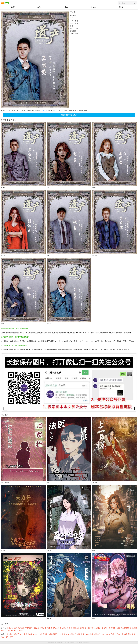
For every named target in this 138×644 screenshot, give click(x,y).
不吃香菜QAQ (33, 634)
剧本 (66, 7)
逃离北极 (10, 628)
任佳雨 (78, 634)
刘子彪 (117, 634)
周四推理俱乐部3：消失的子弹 (99, 628)
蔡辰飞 (55, 634)
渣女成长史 (64, 628)
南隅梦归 (128, 628)
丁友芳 (25, 634)
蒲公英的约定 (20, 628)
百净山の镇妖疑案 (80, 628)
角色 (39, 7)
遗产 (56, 110)
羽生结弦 (10, 634)
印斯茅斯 (43, 628)
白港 (71, 628)
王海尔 (67, 634)
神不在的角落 (19, 631)
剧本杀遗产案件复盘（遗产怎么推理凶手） (15, 329)
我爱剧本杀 (62, 643)
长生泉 (10, 631)
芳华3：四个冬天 (118, 628)
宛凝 (113, 634)
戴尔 (126, 634)
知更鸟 (37, 628)
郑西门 (46, 634)
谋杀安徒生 (29, 628)
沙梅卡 (108, 634)
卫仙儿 (83, 634)
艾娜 (20, 634)
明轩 (16, 634)
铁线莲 (61, 634)
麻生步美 (90, 634)
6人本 (121, 7)
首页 (13, 7)
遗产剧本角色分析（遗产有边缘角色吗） (15, 345)
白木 (11, 637)
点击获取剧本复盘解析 (69, 115)
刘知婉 (131, 634)
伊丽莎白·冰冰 (99, 634)
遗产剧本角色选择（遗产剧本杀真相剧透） (15, 337)
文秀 (122, 634)
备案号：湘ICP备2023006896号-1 (82, 643)
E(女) (7, 637)
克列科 (72, 634)
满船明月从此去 (53, 628)
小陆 (41, 634)
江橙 (50, 634)
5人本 (94, 7)
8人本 (45, 110)
